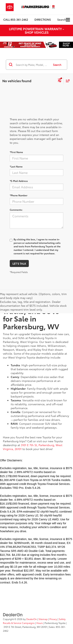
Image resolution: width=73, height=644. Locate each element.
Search (57, 65)
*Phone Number (19, 195)
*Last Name (16, 166)
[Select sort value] (67, 81)
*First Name (16, 152)
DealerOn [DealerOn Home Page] (32, 619)
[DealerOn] (13, 614)
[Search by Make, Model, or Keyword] (32, 65)
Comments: (16, 210)
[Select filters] (60, 81)
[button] (16, 20)
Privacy (53, 619)
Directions (43, 19)
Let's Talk (19, 263)
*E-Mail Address (19, 181)
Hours (40, 623)
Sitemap (43, 619)
